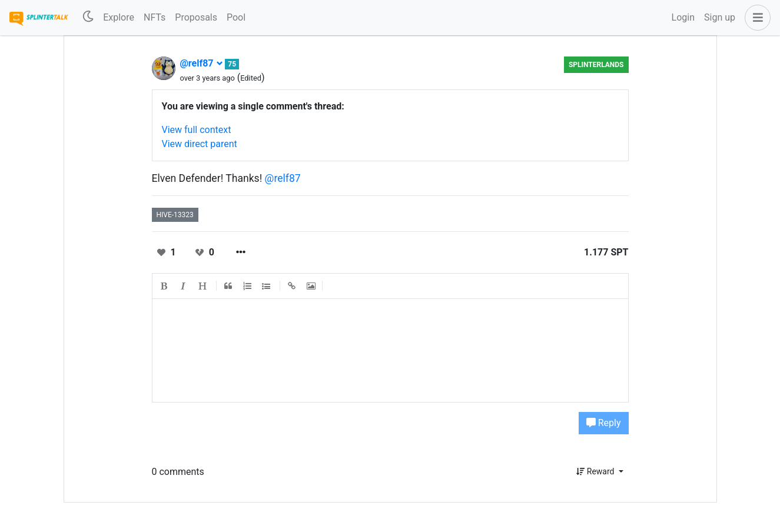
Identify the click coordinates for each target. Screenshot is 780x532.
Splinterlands (596, 65)
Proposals (196, 17)
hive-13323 (175, 215)
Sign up (720, 17)
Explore (119, 17)
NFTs (155, 17)
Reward (596, 471)
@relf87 (202, 63)
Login (683, 17)
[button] (755, 18)
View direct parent (200, 144)
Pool (236, 17)
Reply (604, 423)
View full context (197, 130)
